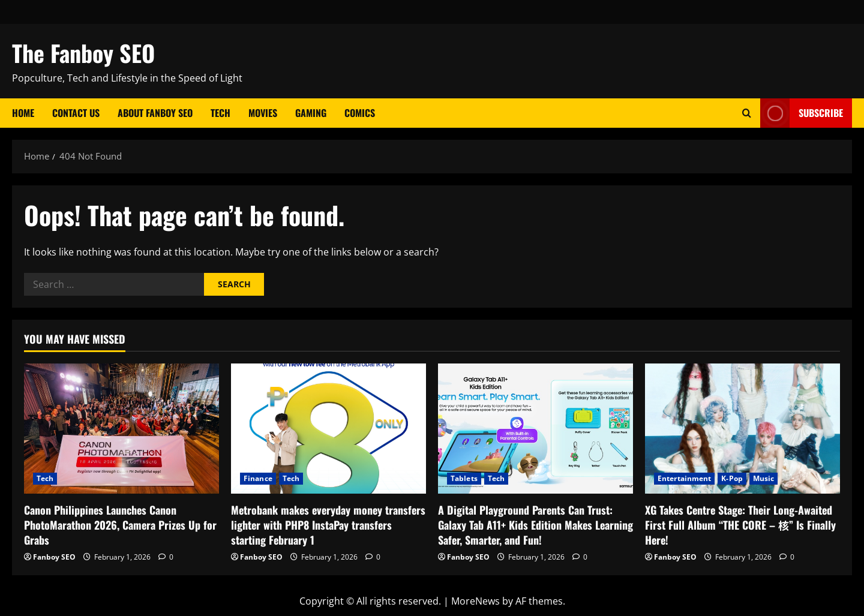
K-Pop (732, 478)
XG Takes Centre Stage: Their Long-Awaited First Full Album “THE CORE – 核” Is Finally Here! (740, 525)
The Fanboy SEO (83, 53)
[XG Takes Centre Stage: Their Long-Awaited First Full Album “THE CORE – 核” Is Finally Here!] (742, 429)
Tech (220, 113)
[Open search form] (747, 113)
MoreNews (475, 601)
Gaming (311, 113)
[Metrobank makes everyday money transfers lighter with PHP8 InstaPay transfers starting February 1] (328, 429)
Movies (263, 113)
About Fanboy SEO (155, 113)
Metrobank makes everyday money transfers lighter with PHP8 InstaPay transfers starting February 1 (328, 525)
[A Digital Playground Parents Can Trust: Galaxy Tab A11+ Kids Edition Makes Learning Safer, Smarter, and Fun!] (535, 429)
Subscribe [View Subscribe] (802, 113)
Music (764, 478)
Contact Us (76, 113)
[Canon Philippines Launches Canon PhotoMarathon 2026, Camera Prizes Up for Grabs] (121, 429)
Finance (258, 478)
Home (23, 113)
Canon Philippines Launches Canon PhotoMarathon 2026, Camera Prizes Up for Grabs (120, 525)
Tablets (464, 478)
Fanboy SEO (54, 557)
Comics (360, 113)
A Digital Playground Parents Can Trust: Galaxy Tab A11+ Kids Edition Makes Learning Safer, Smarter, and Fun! (535, 525)
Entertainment (684, 478)
